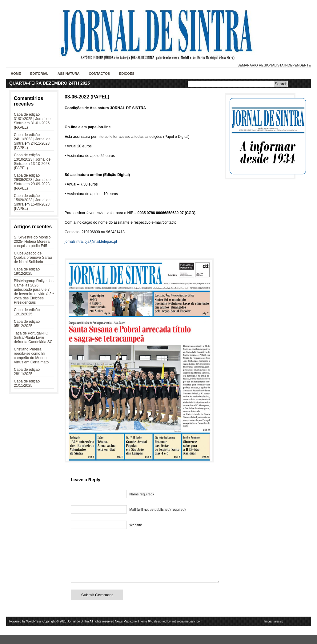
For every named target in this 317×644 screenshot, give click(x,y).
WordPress (34, 631)
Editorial (39, 74)
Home (16, 74)
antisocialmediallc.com (187, 631)
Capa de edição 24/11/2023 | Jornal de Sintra (32, 139)
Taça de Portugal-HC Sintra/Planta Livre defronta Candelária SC (33, 338)
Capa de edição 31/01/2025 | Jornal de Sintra (32, 119)
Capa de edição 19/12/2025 (27, 271)
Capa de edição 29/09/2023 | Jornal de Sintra (32, 180)
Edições (127, 74)
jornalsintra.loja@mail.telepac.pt (91, 242)
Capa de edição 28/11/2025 (27, 372)
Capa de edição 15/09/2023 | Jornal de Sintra (32, 200)
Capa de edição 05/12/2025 (27, 324)
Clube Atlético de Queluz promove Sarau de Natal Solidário (33, 258)
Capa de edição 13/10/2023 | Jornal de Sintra (32, 159)
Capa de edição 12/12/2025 (27, 312)
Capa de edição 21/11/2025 (27, 383)
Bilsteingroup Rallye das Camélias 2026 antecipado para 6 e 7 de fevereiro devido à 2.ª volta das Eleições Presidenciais (34, 292)
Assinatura (68, 74)
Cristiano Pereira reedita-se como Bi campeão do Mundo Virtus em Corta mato (31, 356)
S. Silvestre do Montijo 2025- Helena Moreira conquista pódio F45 (32, 242)
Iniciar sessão (274, 631)
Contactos (99, 74)
